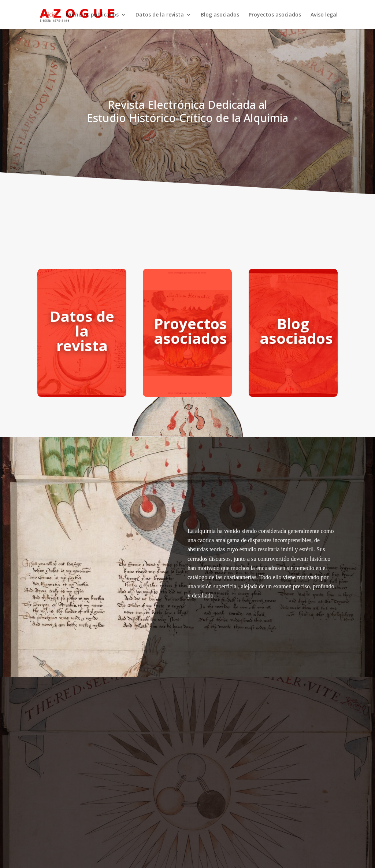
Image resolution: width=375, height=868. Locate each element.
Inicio (50, 15)
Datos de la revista (160, 15)
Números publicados (92, 15)
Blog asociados (220, 15)
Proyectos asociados (275, 15)
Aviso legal (324, 15)
